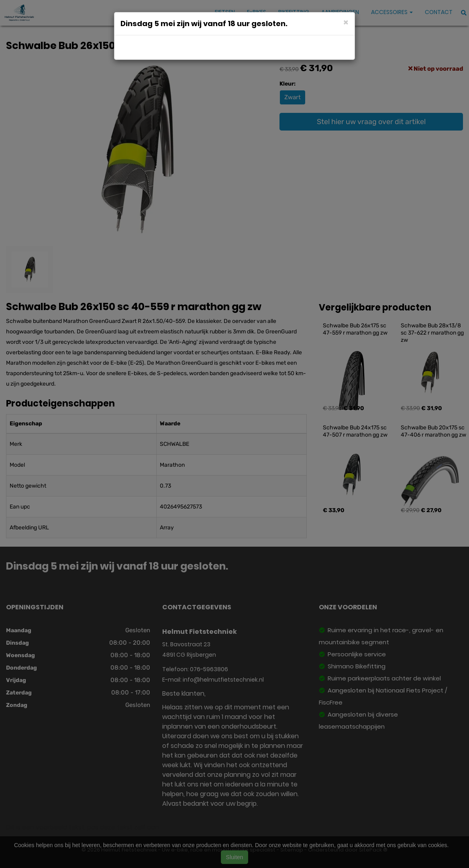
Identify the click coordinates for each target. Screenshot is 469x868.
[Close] (346, 22)
